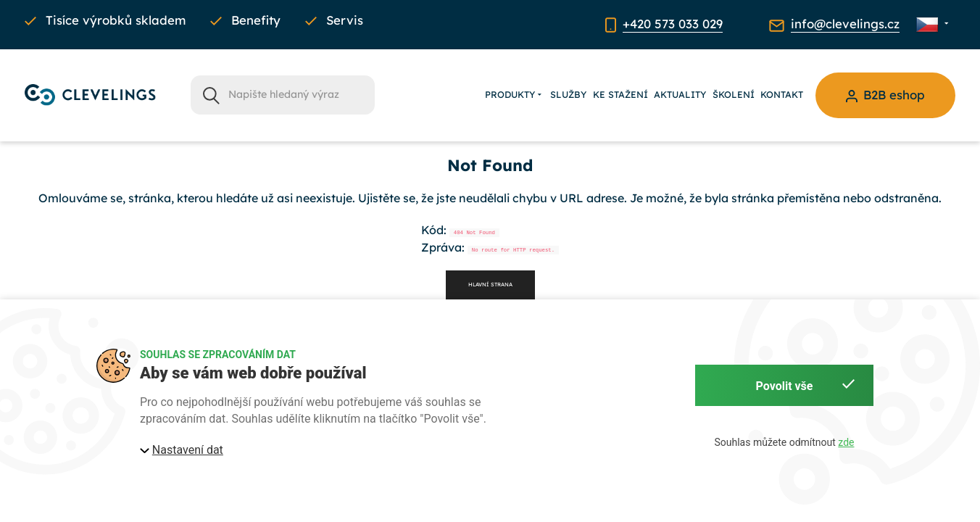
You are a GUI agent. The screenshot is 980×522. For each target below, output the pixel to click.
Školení (734, 94)
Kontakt (782, 94)
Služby (568, 94)
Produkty (515, 95)
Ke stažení (620, 94)
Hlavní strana (490, 285)
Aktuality (680, 94)
